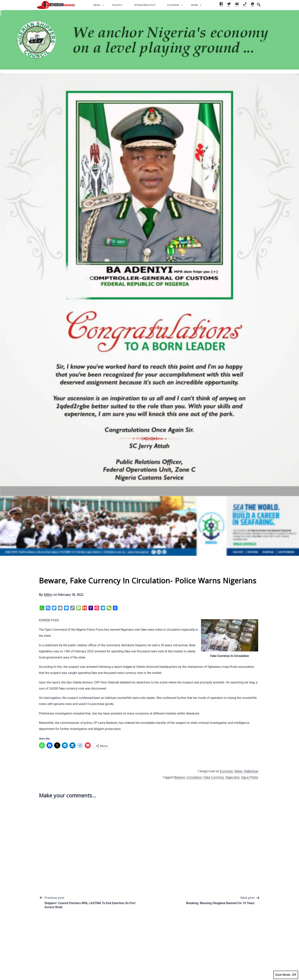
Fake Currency (214, 777)
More (195, 5)
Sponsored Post (145, 5)
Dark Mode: (286, 975)
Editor (48, 595)
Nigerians (232, 777)
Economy (173, 5)
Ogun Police (250, 777)
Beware (180, 777)
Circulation (194, 777)
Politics (117, 5)
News (97, 5)
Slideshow (251, 771)
